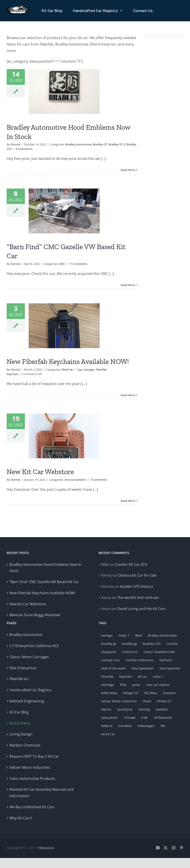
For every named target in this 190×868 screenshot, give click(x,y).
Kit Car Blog (19, 712)
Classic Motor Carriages (29, 657)
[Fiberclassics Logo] (18, 8)
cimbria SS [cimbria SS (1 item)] (130, 652)
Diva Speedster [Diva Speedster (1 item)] (143, 668)
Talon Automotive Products (32, 779)
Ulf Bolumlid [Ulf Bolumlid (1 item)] (163, 718)
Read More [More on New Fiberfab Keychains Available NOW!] (128, 395)
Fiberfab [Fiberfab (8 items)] (107, 676)
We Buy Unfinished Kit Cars (32, 807)
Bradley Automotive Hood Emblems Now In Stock (45, 568)
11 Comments (78, 264)
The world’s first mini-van (138, 598)
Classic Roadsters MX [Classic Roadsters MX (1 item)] (159, 652)
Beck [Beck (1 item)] (139, 635)
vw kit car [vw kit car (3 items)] (108, 734)
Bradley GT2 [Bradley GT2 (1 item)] (152, 644)
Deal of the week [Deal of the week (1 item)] (113, 668)
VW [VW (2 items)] (163, 726)
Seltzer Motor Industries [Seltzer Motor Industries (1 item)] (119, 701)
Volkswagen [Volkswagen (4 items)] (146, 726)
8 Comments (24, 149)
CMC (62, 264)
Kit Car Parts (20, 723)
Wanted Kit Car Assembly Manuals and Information (42, 793)
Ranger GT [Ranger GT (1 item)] (131, 693)
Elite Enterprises (23, 668)
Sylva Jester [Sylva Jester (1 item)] (109, 718)
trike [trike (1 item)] (144, 718)
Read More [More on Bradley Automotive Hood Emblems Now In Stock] (128, 170)
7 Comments (99, 480)
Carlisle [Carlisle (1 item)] (172, 644)
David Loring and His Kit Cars (141, 609)
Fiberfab (101, 369)
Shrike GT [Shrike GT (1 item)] (164, 701)
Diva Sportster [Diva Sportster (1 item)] (170, 668)
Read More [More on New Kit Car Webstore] (128, 501)
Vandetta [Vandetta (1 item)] (125, 726)
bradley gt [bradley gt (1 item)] (109, 644)
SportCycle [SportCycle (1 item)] (125, 709)
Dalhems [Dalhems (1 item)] (166, 660)
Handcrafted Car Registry (30, 690)
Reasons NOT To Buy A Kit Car (34, 756)
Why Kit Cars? (21, 818)
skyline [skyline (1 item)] (106, 709)
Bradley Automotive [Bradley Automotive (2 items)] (162, 635)
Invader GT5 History (136, 586)
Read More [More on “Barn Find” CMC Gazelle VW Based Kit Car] (128, 285)
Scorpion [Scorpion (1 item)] (169, 693)
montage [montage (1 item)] (108, 685)
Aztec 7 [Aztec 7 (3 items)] (124, 635)
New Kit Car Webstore (40, 472)
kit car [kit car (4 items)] (143, 676)
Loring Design (21, 734)
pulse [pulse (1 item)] (136, 685)
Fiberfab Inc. (20, 679)
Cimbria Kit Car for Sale (137, 575)
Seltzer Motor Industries (30, 767)
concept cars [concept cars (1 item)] (110, 660)
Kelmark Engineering (27, 701)
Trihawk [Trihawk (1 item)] (130, 718)
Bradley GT (100, 144)
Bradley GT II (117, 144)
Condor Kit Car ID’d (131, 564)
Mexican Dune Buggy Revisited (35, 615)
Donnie (15, 144)
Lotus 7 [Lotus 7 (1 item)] (158, 676)
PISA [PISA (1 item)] (123, 685)
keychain (13, 374)
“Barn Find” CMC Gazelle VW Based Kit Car (44, 582)
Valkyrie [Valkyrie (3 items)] (107, 726)
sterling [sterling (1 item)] (144, 709)
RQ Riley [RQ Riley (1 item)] (151, 693)
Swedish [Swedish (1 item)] (162, 709)
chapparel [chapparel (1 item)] (109, 652)
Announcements (75, 480)
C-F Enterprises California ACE (34, 646)
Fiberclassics (46, 848)
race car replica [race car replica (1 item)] (158, 685)
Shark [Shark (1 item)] (147, 701)
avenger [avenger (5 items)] (107, 635)
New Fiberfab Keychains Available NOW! (68, 362)
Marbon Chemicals (25, 745)
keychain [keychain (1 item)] (126, 676)
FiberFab (67, 369)
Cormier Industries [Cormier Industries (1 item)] (140, 660)
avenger (89, 369)
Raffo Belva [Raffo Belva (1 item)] (109, 693)
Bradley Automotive (78, 144)
